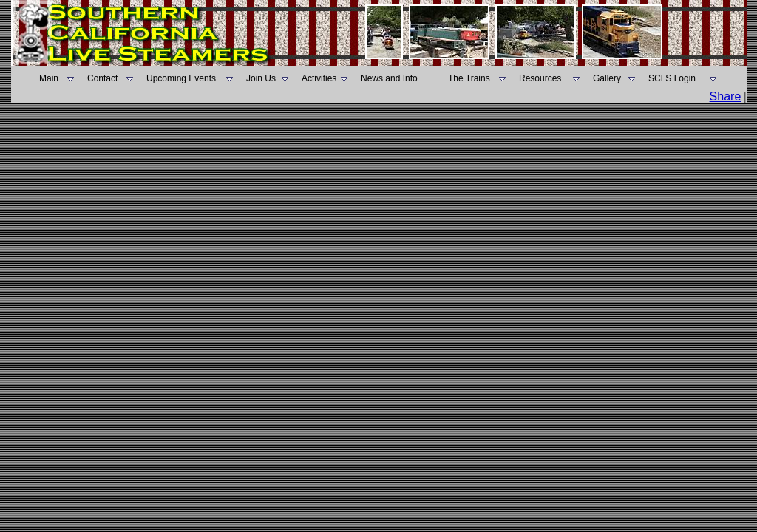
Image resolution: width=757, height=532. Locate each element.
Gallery (607, 78)
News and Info (389, 78)
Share (726, 96)
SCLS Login (672, 78)
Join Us (261, 78)
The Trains (469, 78)
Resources (540, 78)
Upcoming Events (181, 78)
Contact (102, 78)
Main (49, 78)
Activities (319, 78)
